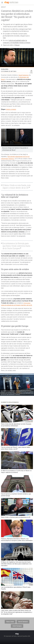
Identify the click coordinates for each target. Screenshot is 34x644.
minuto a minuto (11, 109)
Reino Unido (10, 622)
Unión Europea (17, 626)
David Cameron (23, 622)
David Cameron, (24, 75)
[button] (31, 385)
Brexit (17, 45)
